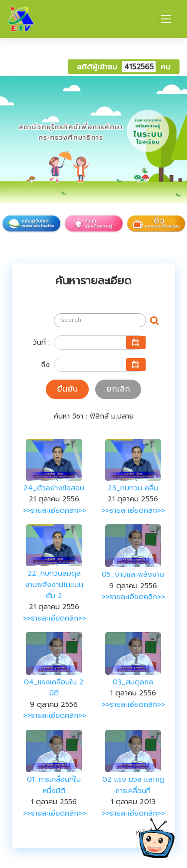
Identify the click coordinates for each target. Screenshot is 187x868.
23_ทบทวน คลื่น (133, 488)
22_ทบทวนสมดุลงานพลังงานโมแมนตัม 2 (54, 585)
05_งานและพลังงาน (133, 574)
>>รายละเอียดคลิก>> (55, 511)
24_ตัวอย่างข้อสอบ (54, 488)
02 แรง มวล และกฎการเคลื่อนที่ (133, 785)
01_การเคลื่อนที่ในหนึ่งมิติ (54, 785)
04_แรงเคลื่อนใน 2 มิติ (54, 688)
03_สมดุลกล (133, 682)
